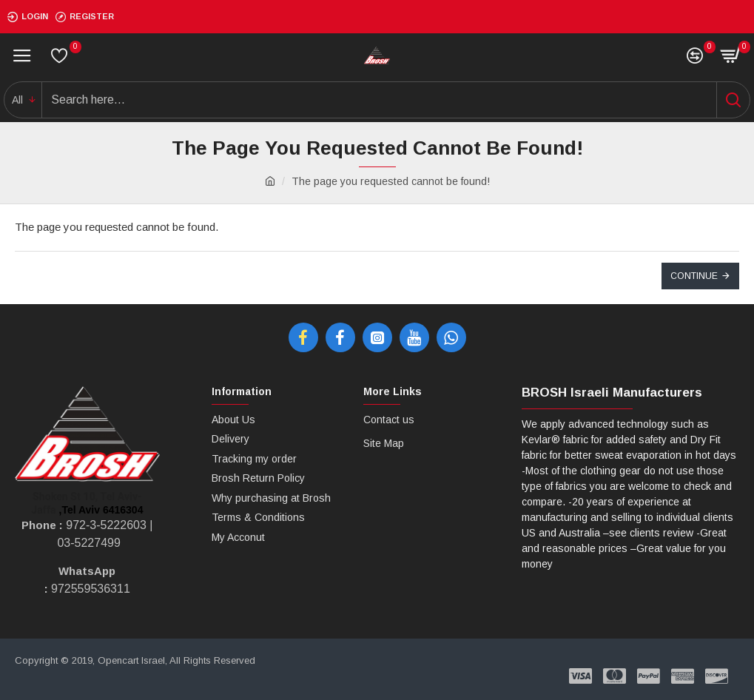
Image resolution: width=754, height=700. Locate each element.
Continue (694, 276)
